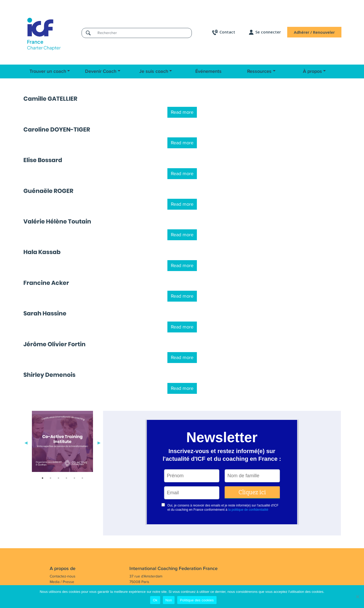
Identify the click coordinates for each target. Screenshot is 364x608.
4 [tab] (66, 478)
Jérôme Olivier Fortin (54, 344)
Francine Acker (46, 283)
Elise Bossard (43, 160)
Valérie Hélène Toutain (57, 221)
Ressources (259, 71)
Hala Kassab (42, 252)
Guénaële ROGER (48, 191)
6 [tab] (82, 478)
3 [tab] (58, 478)
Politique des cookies (197, 600)
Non (169, 600)
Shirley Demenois (49, 375)
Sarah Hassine (45, 313)
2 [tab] (50, 478)
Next (99, 442)
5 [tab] (74, 478)
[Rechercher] (143, 33)
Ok (155, 600)
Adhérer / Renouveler (314, 32)
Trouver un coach (48, 71)
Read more (182, 112)
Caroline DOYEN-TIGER (57, 130)
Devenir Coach (101, 71)
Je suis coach (154, 71)
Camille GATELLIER (50, 99)
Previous (26, 442)
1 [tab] (43, 478)
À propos (312, 71)
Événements (208, 71)
